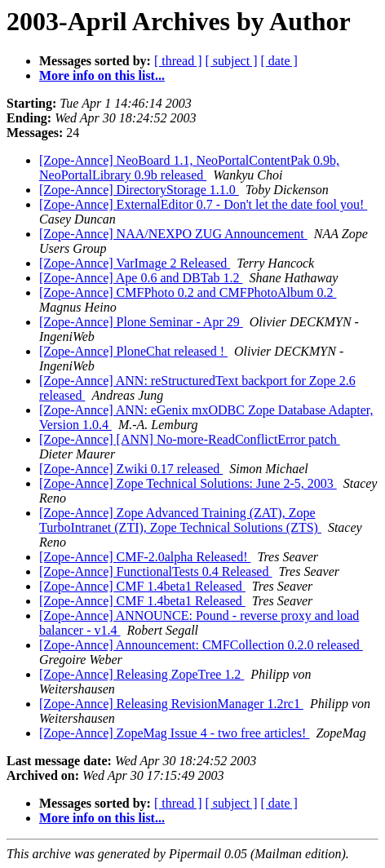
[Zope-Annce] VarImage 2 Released (135, 263)
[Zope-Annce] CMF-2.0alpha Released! (145, 557)
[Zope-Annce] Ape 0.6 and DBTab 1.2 (141, 278)
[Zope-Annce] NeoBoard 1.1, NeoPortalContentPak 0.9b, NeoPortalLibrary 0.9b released (189, 168)
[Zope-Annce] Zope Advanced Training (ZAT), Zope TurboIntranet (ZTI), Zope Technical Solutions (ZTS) (180, 520)
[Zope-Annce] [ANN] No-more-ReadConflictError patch (190, 439)
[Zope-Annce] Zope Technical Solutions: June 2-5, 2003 (188, 483)
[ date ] (279, 61)
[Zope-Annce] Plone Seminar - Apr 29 (141, 322)
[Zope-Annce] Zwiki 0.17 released (131, 469)
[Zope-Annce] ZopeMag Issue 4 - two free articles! (174, 733)
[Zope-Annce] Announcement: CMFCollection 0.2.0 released (201, 645)
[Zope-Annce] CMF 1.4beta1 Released (142, 586)
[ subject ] (232, 61)
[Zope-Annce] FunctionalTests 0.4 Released (155, 571)
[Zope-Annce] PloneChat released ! (133, 351)
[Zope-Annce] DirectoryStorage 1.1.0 (139, 190)
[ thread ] (178, 61)
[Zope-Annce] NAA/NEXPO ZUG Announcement (173, 234)
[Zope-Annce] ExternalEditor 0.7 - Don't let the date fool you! (203, 204)
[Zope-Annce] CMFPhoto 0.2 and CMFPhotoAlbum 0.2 (188, 292)
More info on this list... (102, 75)
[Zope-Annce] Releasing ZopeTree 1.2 (142, 674)
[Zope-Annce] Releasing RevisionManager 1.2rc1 (171, 704)
